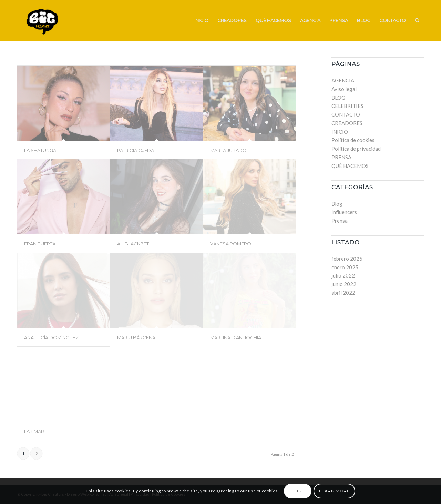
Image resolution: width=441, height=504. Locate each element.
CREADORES (347, 123)
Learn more (335, 491)
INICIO (340, 132)
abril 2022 (343, 293)
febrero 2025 (347, 259)
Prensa (340, 221)
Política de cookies (353, 140)
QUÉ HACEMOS (350, 166)
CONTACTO (346, 114)
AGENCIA (343, 80)
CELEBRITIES (347, 106)
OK (298, 491)
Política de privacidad (356, 149)
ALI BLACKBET (133, 244)
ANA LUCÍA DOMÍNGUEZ (51, 337)
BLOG (338, 98)
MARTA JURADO (228, 150)
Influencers (344, 212)
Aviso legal (344, 89)
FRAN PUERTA (40, 244)
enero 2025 (345, 267)
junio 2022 (344, 284)
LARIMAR (34, 431)
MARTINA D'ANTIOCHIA (236, 337)
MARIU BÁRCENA (136, 337)
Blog (337, 204)
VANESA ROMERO (231, 244)
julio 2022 (343, 275)
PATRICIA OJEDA (136, 150)
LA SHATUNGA (40, 150)
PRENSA (341, 157)
